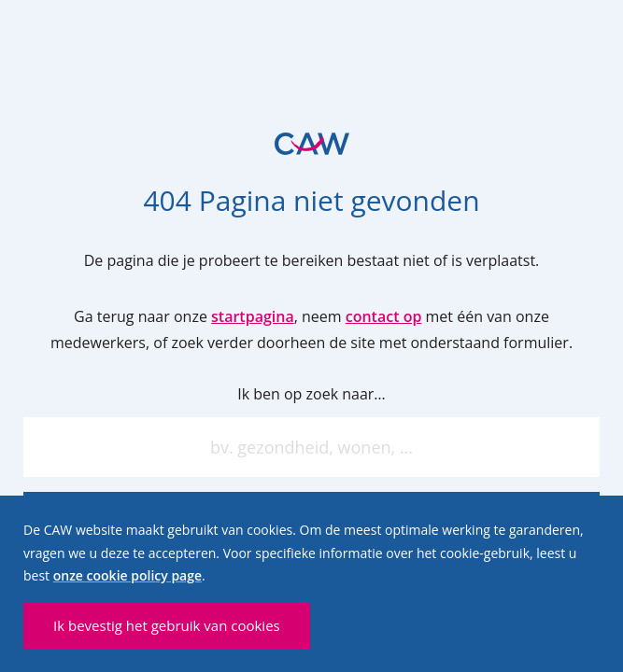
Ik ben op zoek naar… (311, 394)
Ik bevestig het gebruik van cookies (167, 625)
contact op (384, 316)
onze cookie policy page (127, 575)
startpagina (253, 316)
